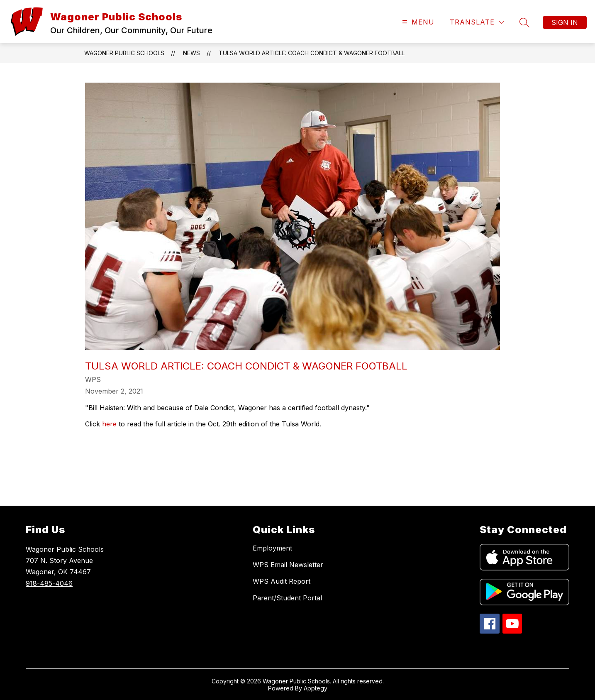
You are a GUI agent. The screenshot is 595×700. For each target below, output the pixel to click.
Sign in (565, 22)
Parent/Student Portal (287, 598)
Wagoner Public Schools (124, 53)
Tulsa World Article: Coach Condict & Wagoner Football (312, 53)
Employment (272, 548)
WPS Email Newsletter (288, 565)
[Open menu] (417, 22)
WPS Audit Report (282, 581)
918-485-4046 (49, 583)
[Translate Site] (477, 22)
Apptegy (316, 688)
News (191, 53)
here (109, 424)
